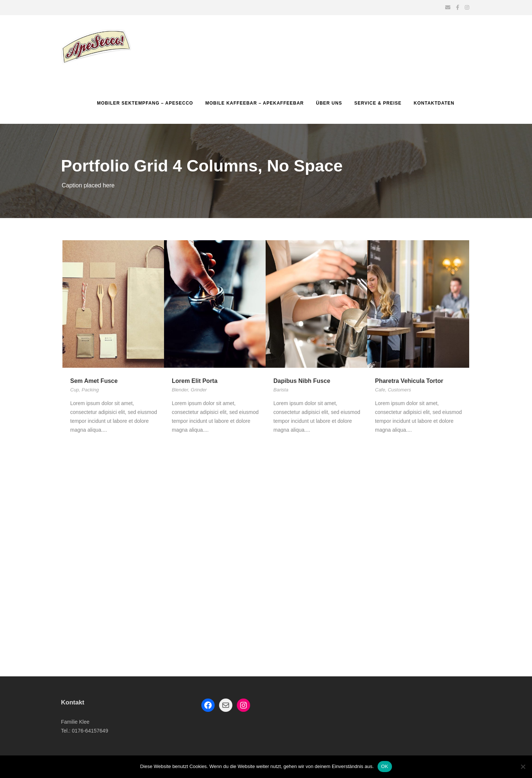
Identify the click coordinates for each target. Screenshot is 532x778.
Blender (180, 390)
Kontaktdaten (434, 103)
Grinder (199, 390)
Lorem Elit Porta (195, 381)
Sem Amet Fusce (94, 381)
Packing (90, 390)
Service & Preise (378, 103)
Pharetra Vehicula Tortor (409, 381)
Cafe (380, 390)
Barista (281, 390)
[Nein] (523, 767)
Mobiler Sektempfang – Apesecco (145, 103)
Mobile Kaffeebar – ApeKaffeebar (255, 103)
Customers (400, 390)
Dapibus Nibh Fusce (302, 381)
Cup (75, 390)
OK (385, 766)
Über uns (329, 103)
